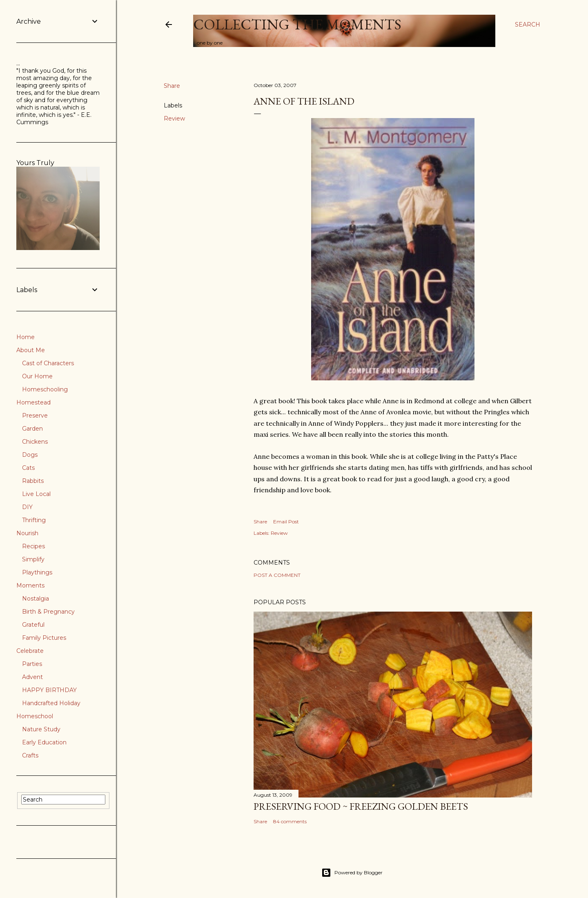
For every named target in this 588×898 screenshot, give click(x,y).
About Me (31, 350)
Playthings (37, 572)
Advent (32, 677)
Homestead (33, 402)
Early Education (44, 742)
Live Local (36, 494)
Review (174, 118)
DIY (27, 507)
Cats (28, 468)
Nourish (27, 533)
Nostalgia (36, 599)
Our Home (37, 376)
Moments (30, 585)
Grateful (33, 625)
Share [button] (172, 86)
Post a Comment (277, 575)
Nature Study (41, 729)
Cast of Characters (48, 363)
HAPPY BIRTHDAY (49, 690)
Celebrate (30, 651)
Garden (32, 429)
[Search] (528, 25)
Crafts (30, 755)
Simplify (33, 559)
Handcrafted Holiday (51, 703)
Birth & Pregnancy (48, 612)
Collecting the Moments (297, 24)
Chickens (35, 442)
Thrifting (34, 520)
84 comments (290, 821)
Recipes (33, 546)
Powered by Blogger (352, 873)
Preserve (35, 415)
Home (26, 337)
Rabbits (33, 481)
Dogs (30, 455)
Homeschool (35, 716)
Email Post (286, 522)
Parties (32, 664)
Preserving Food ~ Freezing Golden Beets (361, 806)
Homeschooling (45, 389)
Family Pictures (44, 638)
